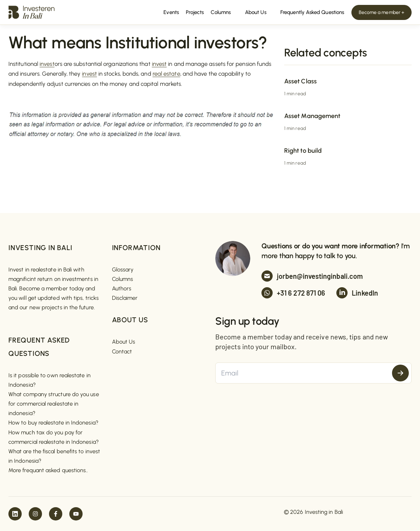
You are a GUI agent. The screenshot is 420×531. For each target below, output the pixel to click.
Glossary (123, 270)
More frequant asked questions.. (48, 470)
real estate (166, 74)
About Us (124, 342)
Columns (123, 279)
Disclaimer (125, 298)
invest (47, 64)
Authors (122, 288)
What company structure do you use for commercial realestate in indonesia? (54, 404)
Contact (122, 351)
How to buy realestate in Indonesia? (53, 423)
